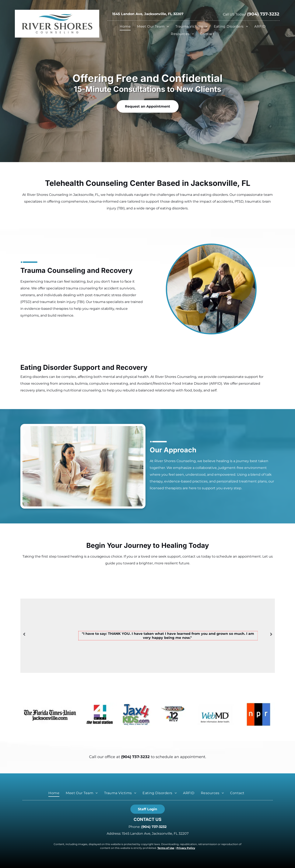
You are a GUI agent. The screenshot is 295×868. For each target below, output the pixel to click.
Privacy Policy (186, 848)
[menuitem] (126, 27)
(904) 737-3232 (135, 757)
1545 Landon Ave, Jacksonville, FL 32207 (148, 14)
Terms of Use (166, 848)
